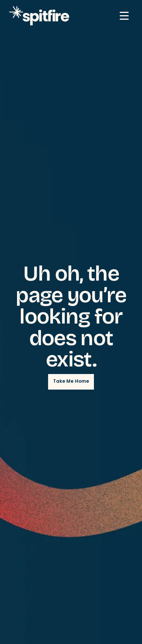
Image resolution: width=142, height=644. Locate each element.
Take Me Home (71, 382)
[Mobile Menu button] (124, 16)
